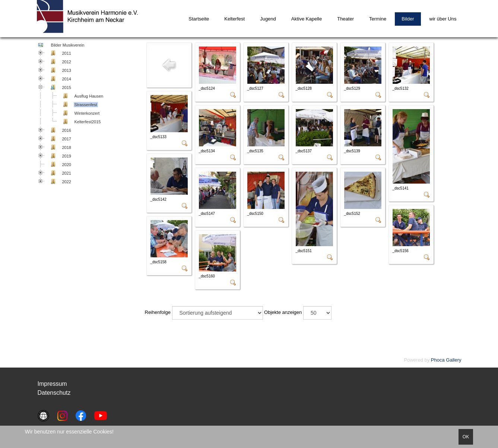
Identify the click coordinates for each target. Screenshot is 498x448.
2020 (67, 165)
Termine (378, 19)
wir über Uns (443, 19)
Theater (345, 19)
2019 (67, 156)
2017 (67, 139)
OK (466, 437)
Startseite (199, 19)
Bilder (408, 19)
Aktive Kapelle (307, 19)
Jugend (268, 19)
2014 (67, 79)
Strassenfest (86, 105)
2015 (67, 88)
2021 (67, 173)
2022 (67, 182)
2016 (67, 130)
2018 (67, 147)
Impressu (50, 384)
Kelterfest (234, 19)
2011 (67, 53)
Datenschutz (54, 393)
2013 (67, 70)
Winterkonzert (87, 113)
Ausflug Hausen (89, 96)
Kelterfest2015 (88, 122)
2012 (67, 62)
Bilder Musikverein (67, 45)
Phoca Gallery (446, 360)
